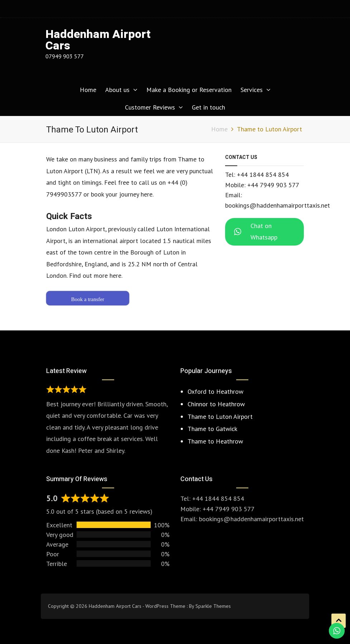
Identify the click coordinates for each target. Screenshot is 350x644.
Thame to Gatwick (212, 429)
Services (252, 90)
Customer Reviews (150, 107)
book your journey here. (122, 194)
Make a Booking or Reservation (189, 90)
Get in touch (208, 107)
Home (88, 90)
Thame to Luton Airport (220, 417)
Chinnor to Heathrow (216, 404)
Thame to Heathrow (215, 441)
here (115, 275)
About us (117, 90)
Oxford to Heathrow (215, 391)
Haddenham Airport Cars (98, 40)
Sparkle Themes (213, 606)
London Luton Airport (76, 229)
